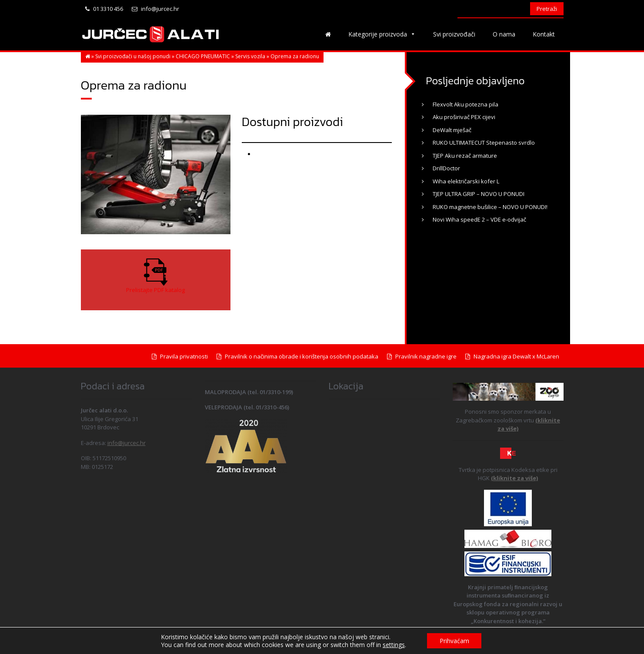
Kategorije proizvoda (382, 34)
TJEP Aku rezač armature (465, 156)
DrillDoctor (446, 168)
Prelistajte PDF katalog (155, 290)
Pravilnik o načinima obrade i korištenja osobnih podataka (297, 356)
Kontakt (544, 34)
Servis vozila (250, 56)
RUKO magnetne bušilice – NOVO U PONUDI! (490, 207)
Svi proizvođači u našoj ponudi (133, 56)
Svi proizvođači (454, 34)
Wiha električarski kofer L (466, 181)
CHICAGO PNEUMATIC (203, 56)
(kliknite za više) (514, 478)
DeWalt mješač (452, 130)
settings (393, 644)
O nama (504, 34)
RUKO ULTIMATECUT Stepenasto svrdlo (484, 143)
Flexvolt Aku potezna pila (465, 104)
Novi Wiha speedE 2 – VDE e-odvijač (479, 219)
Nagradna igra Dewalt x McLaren (512, 356)
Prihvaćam (454, 640)
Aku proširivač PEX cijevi (464, 117)
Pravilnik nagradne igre (422, 356)
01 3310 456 (104, 9)
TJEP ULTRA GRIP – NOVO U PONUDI (479, 194)
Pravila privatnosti (180, 356)
